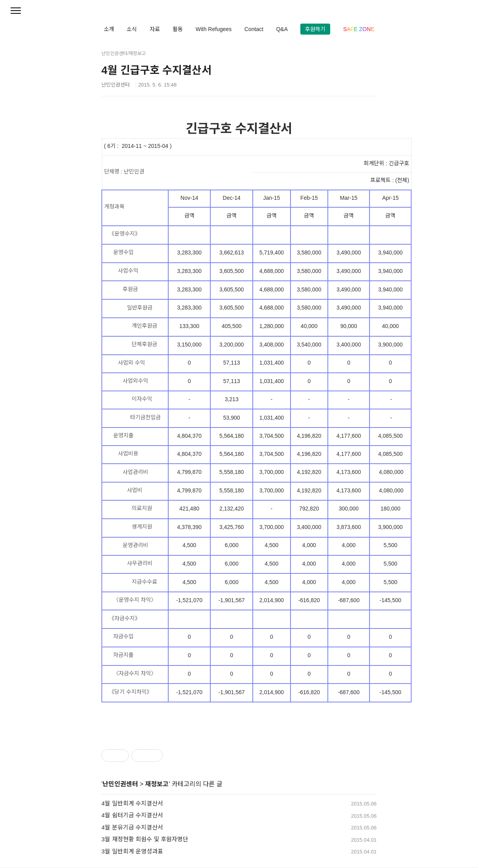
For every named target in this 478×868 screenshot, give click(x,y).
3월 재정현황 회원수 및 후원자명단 (145, 839)
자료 (155, 29)
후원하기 (315, 29)
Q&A (282, 29)
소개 (109, 29)
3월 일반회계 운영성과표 (132, 851)
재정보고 (157, 784)
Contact (254, 29)
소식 (132, 29)
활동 (178, 29)
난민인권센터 (120, 784)
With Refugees (213, 29)
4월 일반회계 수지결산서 (132, 803)
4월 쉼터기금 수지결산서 (132, 815)
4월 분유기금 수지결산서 (132, 827)
